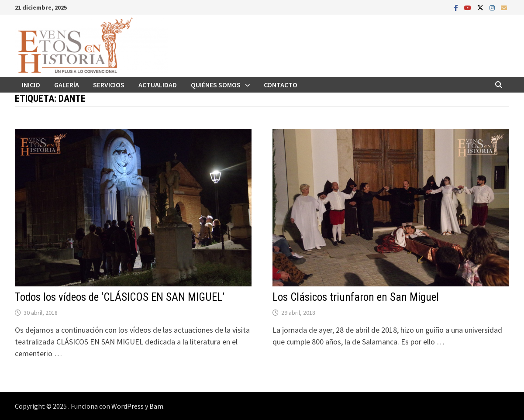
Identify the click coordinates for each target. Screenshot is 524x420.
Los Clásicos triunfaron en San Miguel (356, 297)
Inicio (31, 85)
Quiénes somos (216, 85)
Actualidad (158, 85)
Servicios (109, 85)
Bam (156, 406)
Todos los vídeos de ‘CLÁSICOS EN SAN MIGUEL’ (120, 297)
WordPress (128, 406)
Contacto (281, 85)
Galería (67, 85)
